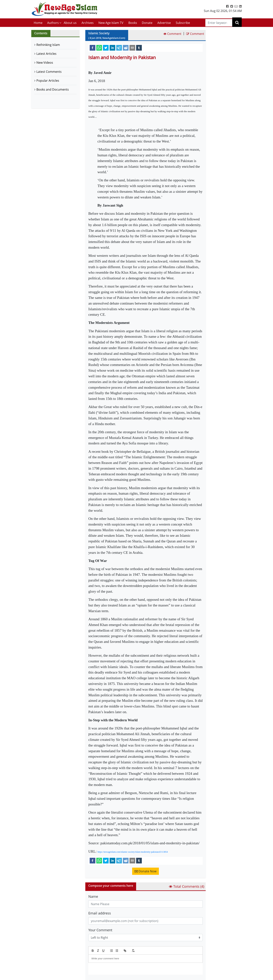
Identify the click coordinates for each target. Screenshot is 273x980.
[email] (132, 48)
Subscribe (183, 23)
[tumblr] (139, 48)
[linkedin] (112, 48)
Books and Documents (53, 89)
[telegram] (119, 48)
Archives (88, 23)
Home (38, 23)
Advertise (164, 23)
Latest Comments (49, 72)
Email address (100, 913)
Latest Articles (46, 54)
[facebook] (93, 48)
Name (93, 896)
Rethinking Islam (48, 45)
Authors (53, 23)
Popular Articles (48, 81)
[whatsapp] (99, 48)
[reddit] (126, 48)
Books (133, 23)
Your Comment (100, 930)
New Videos (45, 63)
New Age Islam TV (111, 23)
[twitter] (106, 48)
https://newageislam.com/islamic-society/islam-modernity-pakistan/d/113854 (133, 852)
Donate (147, 23)
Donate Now (146, 871)
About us (70, 23)
